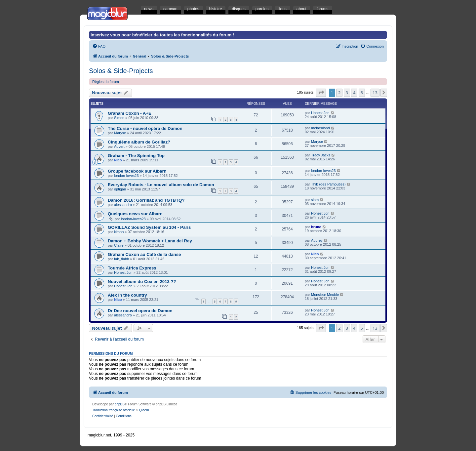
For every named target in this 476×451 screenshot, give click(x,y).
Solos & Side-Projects (121, 71)
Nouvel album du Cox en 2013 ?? (142, 282)
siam (315, 200)
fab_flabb (121, 259)
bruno (316, 227)
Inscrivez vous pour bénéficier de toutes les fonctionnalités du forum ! (162, 35)
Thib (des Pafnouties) (328, 184)
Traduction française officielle (114, 410)
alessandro (123, 205)
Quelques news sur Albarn (135, 214)
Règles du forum (106, 82)
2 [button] (339, 93)
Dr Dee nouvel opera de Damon (140, 311)
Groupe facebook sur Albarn (137, 171)
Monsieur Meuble (325, 295)
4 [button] (354, 93)
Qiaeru (144, 410)
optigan (120, 189)
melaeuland (320, 128)
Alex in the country (127, 295)
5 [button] (362, 93)
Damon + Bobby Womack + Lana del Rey (150, 241)
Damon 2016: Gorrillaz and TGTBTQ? (146, 200)
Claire (119, 245)
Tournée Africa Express (132, 268)
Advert (119, 146)
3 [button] (347, 93)
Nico (118, 160)
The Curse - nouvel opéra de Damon (145, 128)
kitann (119, 232)
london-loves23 (126, 176)
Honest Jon (320, 113)
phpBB (120, 404)
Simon (119, 118)
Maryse (120, 133)
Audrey (317, 240)
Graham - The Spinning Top (136, 156)
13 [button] (375, 93)
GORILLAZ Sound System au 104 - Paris (149, 227)
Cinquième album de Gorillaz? (139, 142)
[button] (321, 93)
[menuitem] (99, 46)
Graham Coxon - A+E (130, 113)
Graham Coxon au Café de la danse (144, 254)
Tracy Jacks (321, 155)
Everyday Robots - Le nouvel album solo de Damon (161, 185)
